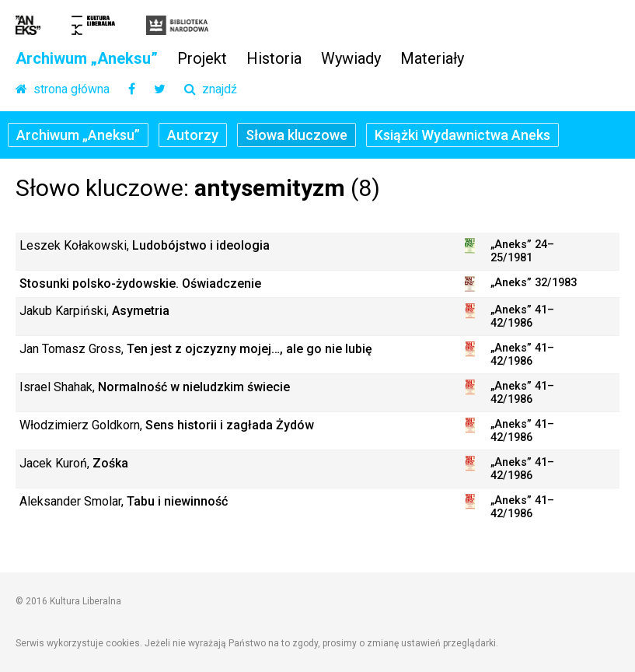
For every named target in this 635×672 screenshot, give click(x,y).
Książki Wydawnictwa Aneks (462, 135)
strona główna (63, 90)
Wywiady (351, 59)
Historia (274, 59)
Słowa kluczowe (297, 135)
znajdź (211, 90)
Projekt (202, 59)
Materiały (432, 59)
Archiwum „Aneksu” (87, 59)
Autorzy (193, 135)
